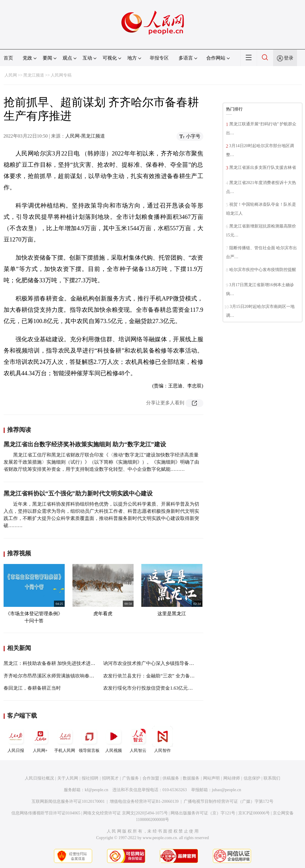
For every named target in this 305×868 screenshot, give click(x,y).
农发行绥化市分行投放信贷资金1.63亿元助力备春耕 (157, 688)
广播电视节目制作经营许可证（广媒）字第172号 (229, 801)
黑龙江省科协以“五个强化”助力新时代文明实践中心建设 (78, 493)
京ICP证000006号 (254, 813)
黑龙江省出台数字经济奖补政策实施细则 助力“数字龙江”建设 (85, 444)
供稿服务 (171, 778)
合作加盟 (151, 778)
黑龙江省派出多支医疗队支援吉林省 (263, 167)
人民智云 (138, 739)
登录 (289, 58)
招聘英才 (110, 778)
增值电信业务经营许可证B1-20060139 (144, 801)
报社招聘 (90, 778)
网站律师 (232, 778)
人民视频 (114, 739)
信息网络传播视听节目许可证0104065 (46, 813)
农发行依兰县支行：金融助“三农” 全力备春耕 (151, 676)
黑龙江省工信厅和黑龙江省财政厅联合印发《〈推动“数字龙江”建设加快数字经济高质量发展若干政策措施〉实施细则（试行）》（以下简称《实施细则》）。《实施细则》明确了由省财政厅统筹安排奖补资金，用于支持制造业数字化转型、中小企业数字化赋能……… (101, 462)
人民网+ (40, 739)
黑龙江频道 (34, 75)
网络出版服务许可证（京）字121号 (203, 813)
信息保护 (252, 778)
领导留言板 (89, 739)
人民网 (11, 75)
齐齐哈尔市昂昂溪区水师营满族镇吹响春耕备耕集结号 (61, 676)
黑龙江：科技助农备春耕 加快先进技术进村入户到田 (59, 663)
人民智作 (162, 739)
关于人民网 (68, 778)
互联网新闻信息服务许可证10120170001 (68, 801)
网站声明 (211, 778)
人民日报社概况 (39, 778)
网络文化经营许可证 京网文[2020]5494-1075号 (126, 813)
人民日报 (16, 739)
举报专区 (159, 58)
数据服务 (191, 778)
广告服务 (131, 778)
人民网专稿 (61, 75)
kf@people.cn (96, 790)
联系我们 (272, 778)
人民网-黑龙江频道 (85, 136)
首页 (8, 58)
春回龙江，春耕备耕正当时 (32, 688)
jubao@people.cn (227, 790)
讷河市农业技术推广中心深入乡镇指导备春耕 (151, 663)
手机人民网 (65, 739)
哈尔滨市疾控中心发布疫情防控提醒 (263, 270)
